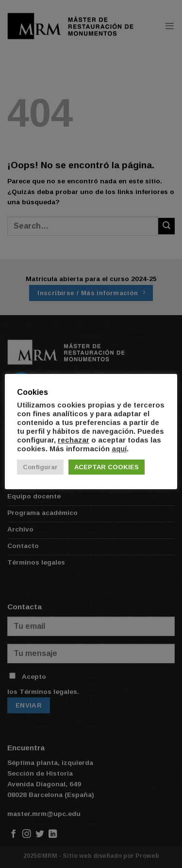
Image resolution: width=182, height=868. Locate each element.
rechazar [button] (74, 440)
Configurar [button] (40, 467)
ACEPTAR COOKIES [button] (107, 467)
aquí (119, 449)
